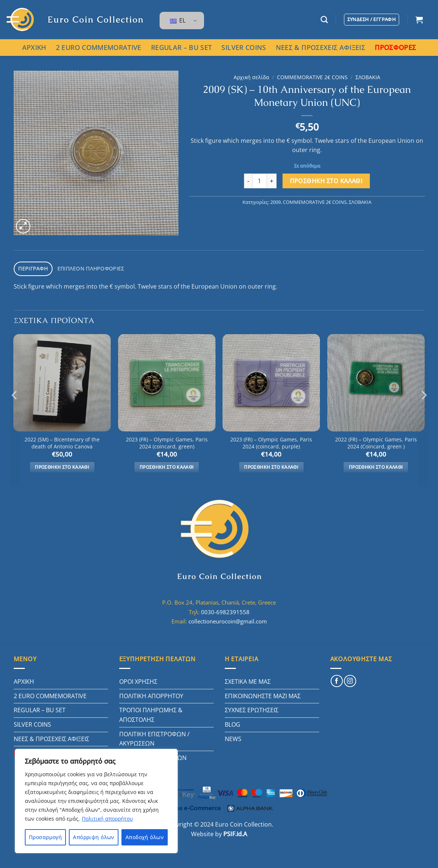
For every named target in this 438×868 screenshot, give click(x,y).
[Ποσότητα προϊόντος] (260, 181)
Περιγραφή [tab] (32, 268)
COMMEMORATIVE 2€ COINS (312, 77)
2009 (275, 202)
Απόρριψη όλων (93, 837)
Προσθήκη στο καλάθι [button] (62, 466)
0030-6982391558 (225, 610)
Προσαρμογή (45, 837)
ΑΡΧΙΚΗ (34, 47)
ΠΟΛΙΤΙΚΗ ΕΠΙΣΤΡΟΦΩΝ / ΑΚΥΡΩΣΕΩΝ (154, 737)
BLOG (233, 723)
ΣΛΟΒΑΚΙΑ (368, 77)
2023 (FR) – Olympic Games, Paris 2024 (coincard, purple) (271, 442)
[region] (96, 801)
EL (178, 20)
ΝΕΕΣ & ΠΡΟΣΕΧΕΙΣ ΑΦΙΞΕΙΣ (320, 47)
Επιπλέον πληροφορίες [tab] (85, 268)
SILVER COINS (244, 47)
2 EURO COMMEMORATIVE (99, 47)
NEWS (233, 737)
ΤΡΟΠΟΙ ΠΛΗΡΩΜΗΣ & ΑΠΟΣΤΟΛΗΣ (151, 713)
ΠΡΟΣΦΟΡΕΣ (395, 47)
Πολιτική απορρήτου (107, 819)
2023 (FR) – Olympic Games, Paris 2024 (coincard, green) (167, 442)
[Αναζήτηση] (324, 19)
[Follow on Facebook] (337, 679)
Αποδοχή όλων (145, 837)
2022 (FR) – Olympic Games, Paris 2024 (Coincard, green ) (376, 442)
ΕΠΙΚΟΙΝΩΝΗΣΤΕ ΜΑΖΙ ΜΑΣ (263, 694)
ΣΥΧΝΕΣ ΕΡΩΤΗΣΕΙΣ (252, 709)
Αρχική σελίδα (251, 77)
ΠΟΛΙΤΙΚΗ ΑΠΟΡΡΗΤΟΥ (151, 694)
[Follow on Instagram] (350, 679)
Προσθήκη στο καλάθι (326, 181)
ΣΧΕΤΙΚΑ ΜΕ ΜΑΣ (248, 680)
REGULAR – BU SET (182, 47)
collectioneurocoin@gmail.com (228, 620)
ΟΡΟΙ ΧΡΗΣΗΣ (138, 680)
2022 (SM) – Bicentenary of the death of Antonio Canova (62, 442)
